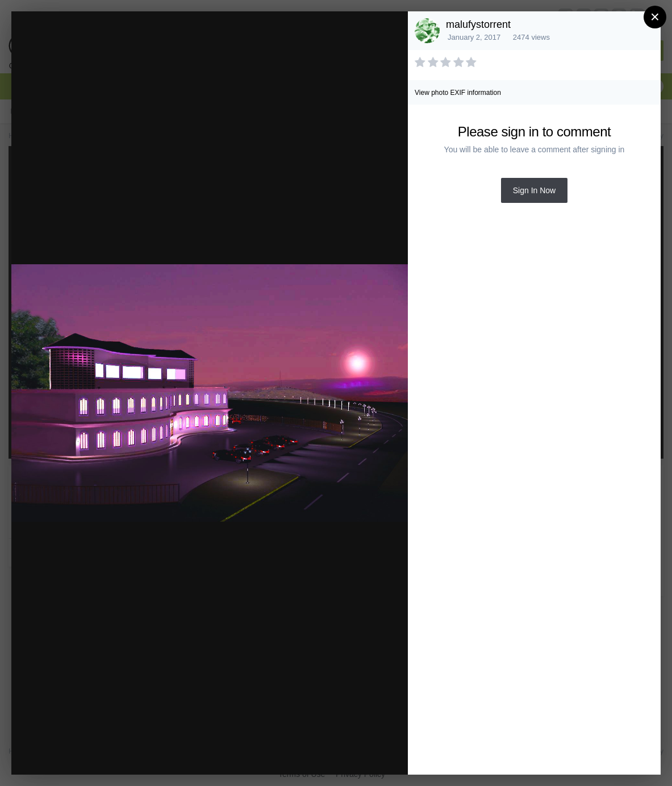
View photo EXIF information (458, 93)
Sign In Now (534, 190)
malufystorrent (478, 24)
